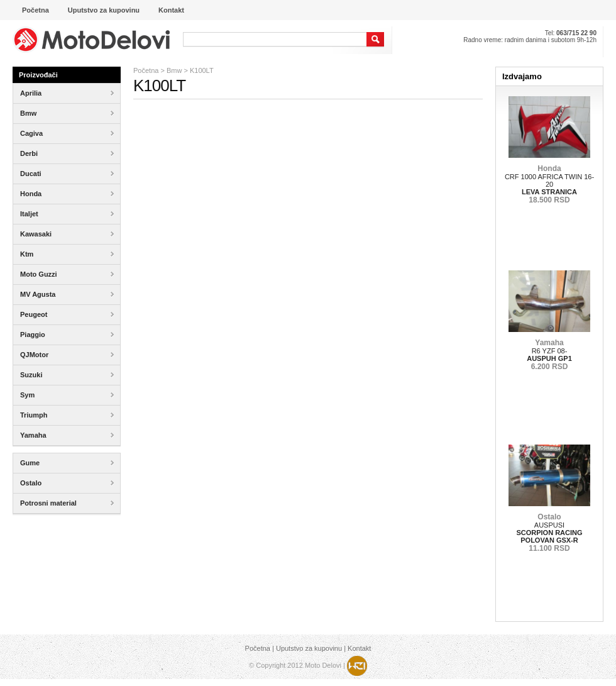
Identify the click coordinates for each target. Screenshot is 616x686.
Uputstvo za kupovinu (309, 648)
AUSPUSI (549, 533)
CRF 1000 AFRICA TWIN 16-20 (549, 184)
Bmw (174, 70)
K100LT (202, 70)
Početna (146, 70)
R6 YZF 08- (549, 355)
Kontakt (359, 648)
